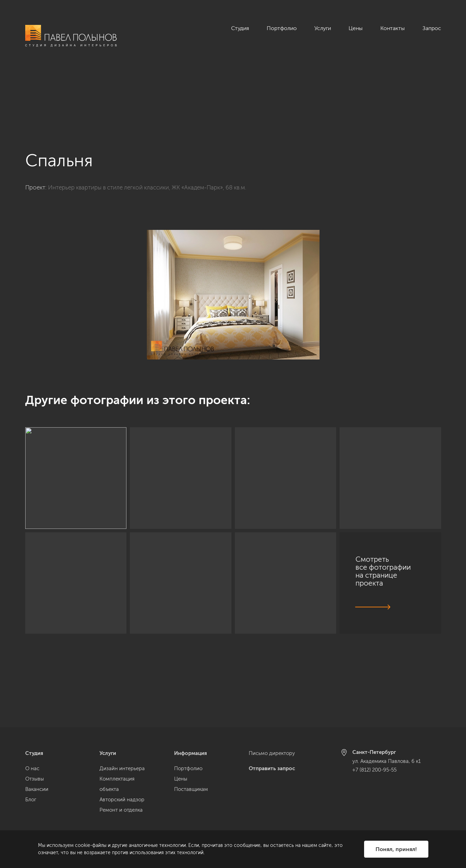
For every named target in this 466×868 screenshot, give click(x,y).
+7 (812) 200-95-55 (374, 770)
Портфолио (282, 28)
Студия (240, 28)
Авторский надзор (122, 800)
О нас (32, 768)
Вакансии (37, 789)
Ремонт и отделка (121, 810)
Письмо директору (272, 753)
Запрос (432, 28)
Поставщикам (191, 789)
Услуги (323, 28)
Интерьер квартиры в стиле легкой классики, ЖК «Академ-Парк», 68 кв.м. (147, 128)
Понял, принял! (396, 849)
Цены (356, 28)
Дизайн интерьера (122, 768)
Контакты (393, 28)
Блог (31, 800)
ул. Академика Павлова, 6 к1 (387, 761)
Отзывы (35, 779)
